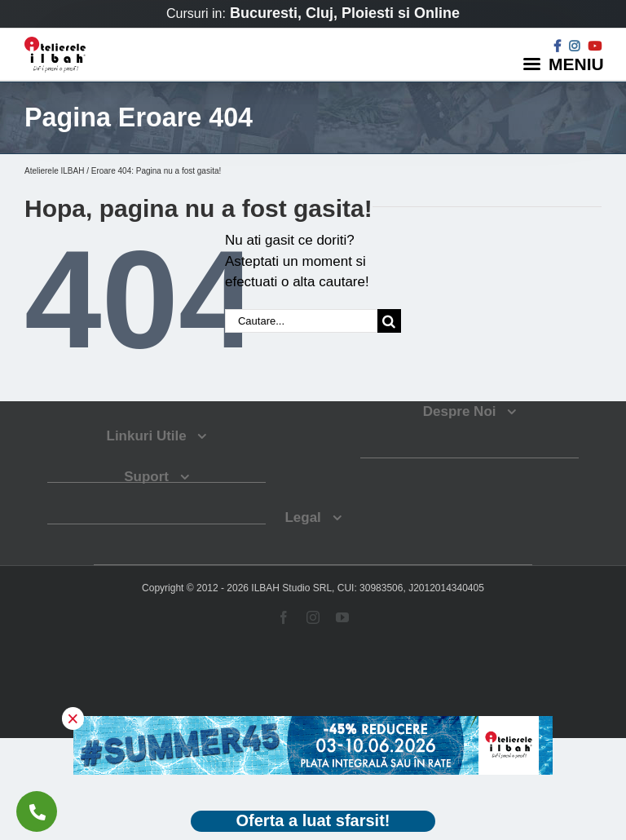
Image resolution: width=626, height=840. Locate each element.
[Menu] (566, 63)
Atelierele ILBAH (54, 171)
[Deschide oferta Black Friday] (313, 822)
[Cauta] (389, 321)
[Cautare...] (301, 321)
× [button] (73, 718)
